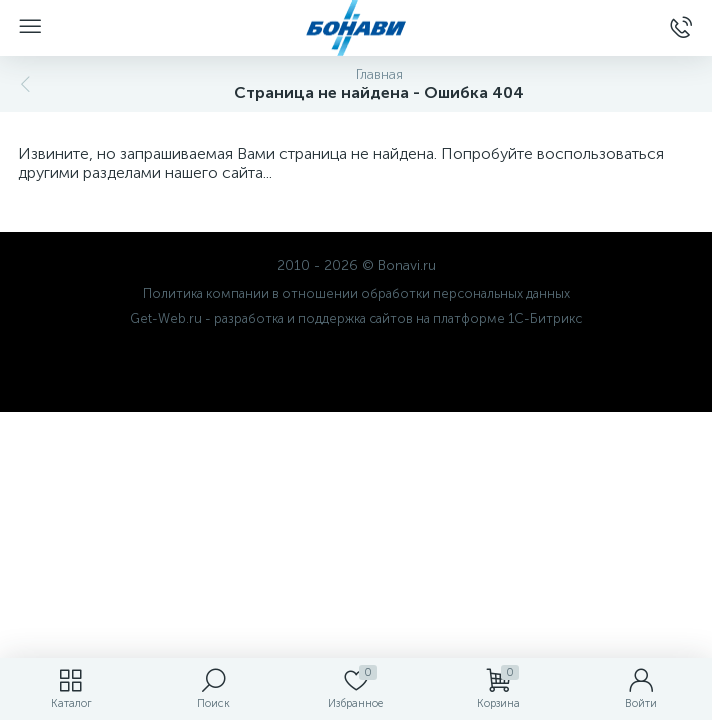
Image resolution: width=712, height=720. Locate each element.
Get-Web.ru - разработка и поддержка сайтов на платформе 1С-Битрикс (356, 318)
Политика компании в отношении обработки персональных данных (356, 293)
